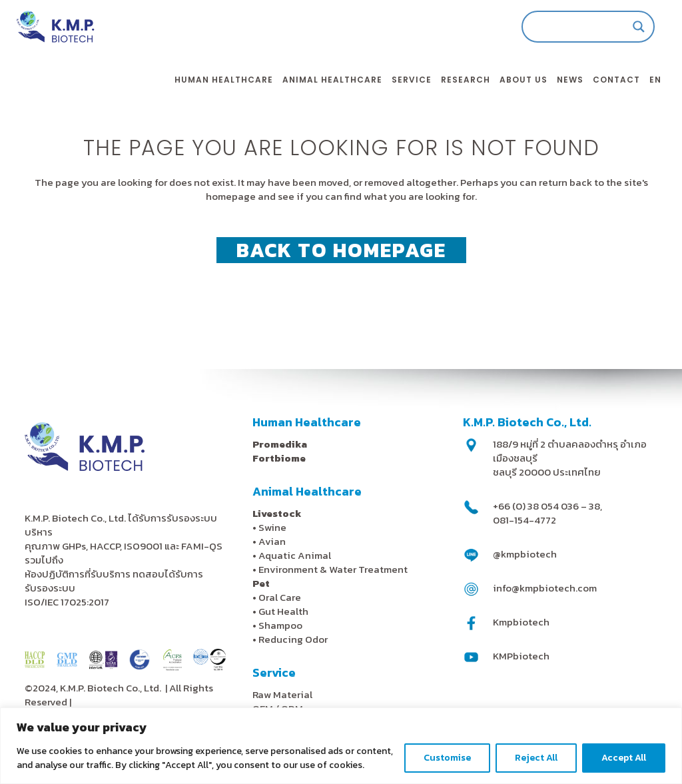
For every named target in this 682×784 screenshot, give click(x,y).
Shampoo (280, 625)
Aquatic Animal (295, 555)
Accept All (624, 758)
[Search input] (568, 27)
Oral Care (280, 597)
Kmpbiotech (521, 622)
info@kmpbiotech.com (545, 588)
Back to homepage (341, 250)
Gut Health (283, 611)
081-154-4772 (524, 520)
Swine (272, 527)
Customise (447, 758)
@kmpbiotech (525, 554)
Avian (272, 541)
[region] (341, 746)
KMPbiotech (521, 656)
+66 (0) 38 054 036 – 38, (547, 506)
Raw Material (282, 694)
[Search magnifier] (625, 27)
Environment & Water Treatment (334, 569)
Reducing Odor (293, 639)
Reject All (536, 758)
